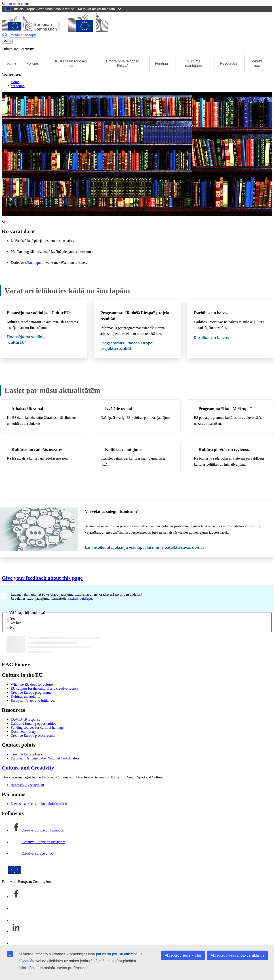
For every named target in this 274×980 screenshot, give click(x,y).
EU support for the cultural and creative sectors (45, 688)
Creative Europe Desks (27, 754)
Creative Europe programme (31, 692)
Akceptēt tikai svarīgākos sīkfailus (237, 955)
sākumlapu (33, 263)
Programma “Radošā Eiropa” (225, 409)
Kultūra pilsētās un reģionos (224, 449)
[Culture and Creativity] (55, 30)
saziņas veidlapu (80, 598)
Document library (23, 731)
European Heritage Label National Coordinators (45, 758)
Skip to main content (17, 4)
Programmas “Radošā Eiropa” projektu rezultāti (136, 316)
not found (18, 86)
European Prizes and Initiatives (33, 700)
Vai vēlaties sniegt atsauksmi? (111, 511)
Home (12, 63)
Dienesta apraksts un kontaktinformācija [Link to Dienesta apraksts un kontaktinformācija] (40, 804)
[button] (4, 35)
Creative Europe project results (33, 736)
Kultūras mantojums (124, 449)
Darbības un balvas (211, 313)
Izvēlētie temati (119, 409)
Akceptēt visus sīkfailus (183, 955)
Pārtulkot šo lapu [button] (23, 35)
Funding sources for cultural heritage (37, 727)
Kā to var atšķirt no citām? (99, 9)
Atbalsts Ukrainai (27, 409)
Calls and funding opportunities (33, 723)
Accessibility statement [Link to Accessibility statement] (27, 785)
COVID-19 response (25, 719)
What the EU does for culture (32, 684)
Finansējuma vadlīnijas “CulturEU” (39, 313)
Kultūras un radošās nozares (37, 449)
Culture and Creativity (28, 768)
